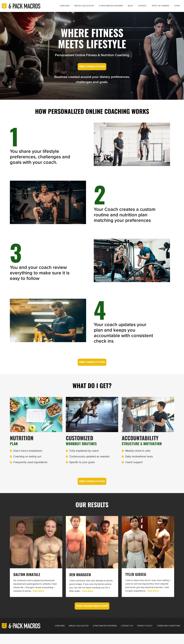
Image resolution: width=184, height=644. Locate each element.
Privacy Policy (138, 635)
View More (38, 596)
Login (176, 7)
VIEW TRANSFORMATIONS (92, 615)
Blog (125, 7)
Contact (138, 7)
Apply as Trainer (158, 7)
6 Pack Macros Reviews (103, 7)
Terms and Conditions (162, 635)
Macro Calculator (74, 7)
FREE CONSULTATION (92, 71)
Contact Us (120, 635)
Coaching (52, 7)
